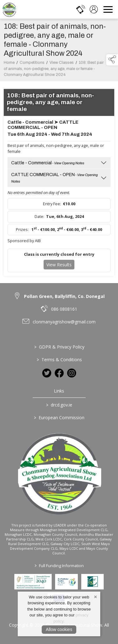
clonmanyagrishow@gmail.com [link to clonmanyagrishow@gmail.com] (64, 322)
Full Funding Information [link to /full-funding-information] (59, 566)
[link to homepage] (9, 9)
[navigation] (108, 9)
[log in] (94, 9)
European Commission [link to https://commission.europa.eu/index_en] (59, 417)
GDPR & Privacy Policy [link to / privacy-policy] (59, 347)
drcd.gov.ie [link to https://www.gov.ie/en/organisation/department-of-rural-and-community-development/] (59, 405)
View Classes (62, 64)
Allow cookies (59, 629)
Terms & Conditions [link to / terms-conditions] (59, 360)
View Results (59, 266)
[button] (112, 60)
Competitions (32, 64)
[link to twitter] (47, 373)
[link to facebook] (59, 373)
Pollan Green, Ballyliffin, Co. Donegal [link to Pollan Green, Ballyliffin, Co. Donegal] (64, 296)
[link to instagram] (72, 373)
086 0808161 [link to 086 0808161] (64, 309)
